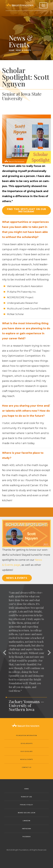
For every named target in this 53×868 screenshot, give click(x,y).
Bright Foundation (20, 5)
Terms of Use (26, 797)
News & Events (24, 50)
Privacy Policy (26, 805)
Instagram (26, 829)
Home (12, 50)
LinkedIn (26, 821)
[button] (4, 651)
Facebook (26, 837)
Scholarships (27, 743)
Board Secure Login (26, 813)
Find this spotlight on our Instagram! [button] (26, 210)
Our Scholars (26, 751)
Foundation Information (26, 735)
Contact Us (27, 767)
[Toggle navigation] (43, 5)
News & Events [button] (17, 578)
